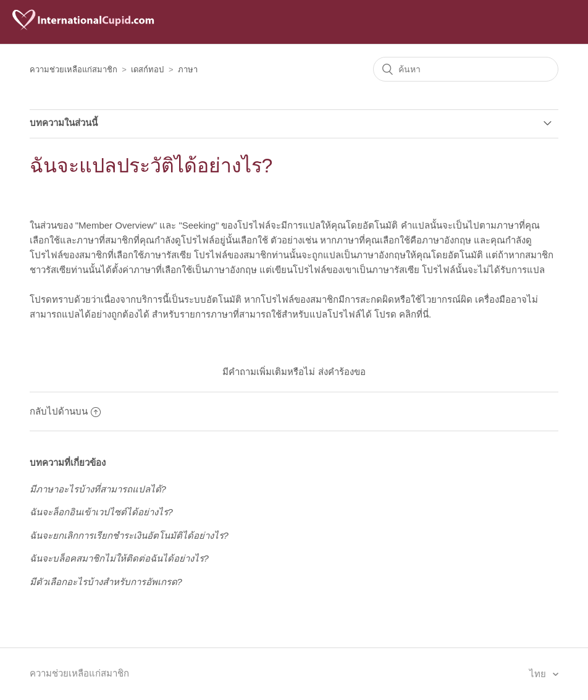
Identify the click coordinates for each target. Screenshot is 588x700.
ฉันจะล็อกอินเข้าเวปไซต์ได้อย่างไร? (101, 512)
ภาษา (188, 70)
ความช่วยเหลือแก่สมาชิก (73, 70)
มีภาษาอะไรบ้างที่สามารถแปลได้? (98, 489)
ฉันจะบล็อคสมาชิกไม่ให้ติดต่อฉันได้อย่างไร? (119, 558)
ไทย (539, 674)
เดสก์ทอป (147, 70)
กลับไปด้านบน (65, 411)
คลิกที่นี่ (414, 314)
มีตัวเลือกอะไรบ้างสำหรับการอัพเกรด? (106, 582)
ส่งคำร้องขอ (342, 372)
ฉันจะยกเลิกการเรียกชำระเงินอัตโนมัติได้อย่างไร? (129, 535)
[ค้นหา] (466, 69)
